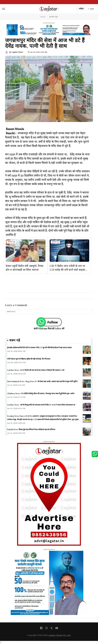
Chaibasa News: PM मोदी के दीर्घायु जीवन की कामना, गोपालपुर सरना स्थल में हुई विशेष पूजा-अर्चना (41, 393)
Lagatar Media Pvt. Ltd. (60, 635)
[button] (4, 9)
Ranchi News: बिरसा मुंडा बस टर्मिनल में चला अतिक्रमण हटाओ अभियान (31, 429)
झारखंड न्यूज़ (11, 242)
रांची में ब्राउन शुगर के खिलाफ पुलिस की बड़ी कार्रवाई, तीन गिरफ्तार (29, 359)
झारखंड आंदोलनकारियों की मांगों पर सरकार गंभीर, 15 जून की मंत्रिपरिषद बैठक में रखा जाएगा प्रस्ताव (39, 347)
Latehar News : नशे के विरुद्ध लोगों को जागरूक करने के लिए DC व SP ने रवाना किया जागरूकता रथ (41, 405)
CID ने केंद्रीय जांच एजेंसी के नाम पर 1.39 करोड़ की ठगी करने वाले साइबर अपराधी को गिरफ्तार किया (67, 270)
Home (43, 17)
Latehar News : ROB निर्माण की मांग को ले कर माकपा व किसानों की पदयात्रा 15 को (36, 370)
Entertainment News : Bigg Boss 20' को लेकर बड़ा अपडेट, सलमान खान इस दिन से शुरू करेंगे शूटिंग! (42, 381)
